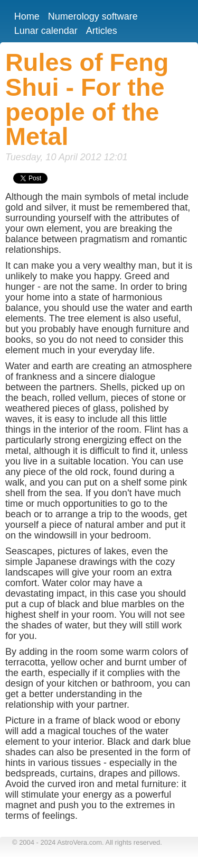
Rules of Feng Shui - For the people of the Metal (87, 99)
